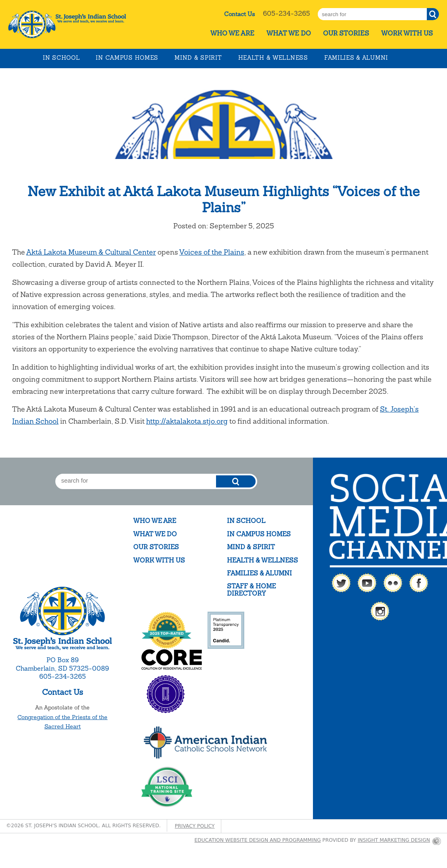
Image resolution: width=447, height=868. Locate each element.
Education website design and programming (258, 840)
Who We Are (232, 33)
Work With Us (407, 33)
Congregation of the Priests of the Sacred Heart (62, 722)
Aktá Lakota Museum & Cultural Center (91, 252)
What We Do (289, 33)
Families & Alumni (356, 58)
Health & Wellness (273, 58)
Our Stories (346, 33)
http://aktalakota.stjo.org (187, 421)
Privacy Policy (195, 826)
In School (61, 58)
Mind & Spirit (198, 58)
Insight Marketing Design (394, 840)
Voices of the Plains (212, 252)
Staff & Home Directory (251, 590)
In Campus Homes (127, 58)
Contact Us (239, 14)
